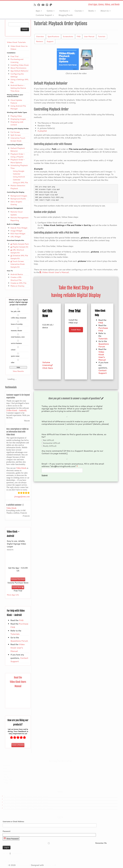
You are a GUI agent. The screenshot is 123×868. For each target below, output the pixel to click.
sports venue (15, 356)
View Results (18, 371)
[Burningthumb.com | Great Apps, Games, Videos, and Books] (14, 8)
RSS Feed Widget (18, 234)
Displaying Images (18, 119)
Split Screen (16, 135)
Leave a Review (18, 745)
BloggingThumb (66, 15)
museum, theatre (17, 331)
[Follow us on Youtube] (44, 5)
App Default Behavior (19, 71)
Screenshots (68, 37)
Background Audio (18, 199)
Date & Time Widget (19, 228)
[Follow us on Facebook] (40, 5)
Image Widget (16, 231)
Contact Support (103, 372)
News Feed (7, 771)
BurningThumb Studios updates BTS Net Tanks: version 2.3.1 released (29, 808)
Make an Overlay (17, 286)
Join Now (6, 854)
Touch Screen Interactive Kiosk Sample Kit (18, 264)
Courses (79, 11)
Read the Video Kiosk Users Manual (18, 682)
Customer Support (45, 15)
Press (5, 774)
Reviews (40, 41)
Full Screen (15, 132)
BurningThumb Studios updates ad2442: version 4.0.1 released (26, 805)
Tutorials (15, 634)
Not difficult (49, 442)
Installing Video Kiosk (20, 65)
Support (50, 41)
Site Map (6, 777)
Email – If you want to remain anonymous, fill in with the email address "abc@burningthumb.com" (73, 468)
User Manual (89, 37)
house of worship (17, 324)
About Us (105, 11)
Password (6, 831)
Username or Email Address (13, 821)
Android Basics (17, 274)
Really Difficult (50, 448)
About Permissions (18, 68)
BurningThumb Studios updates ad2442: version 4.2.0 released (26, 802)
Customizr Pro (49, 865)
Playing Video (16, 116)
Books (92, 11)
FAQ (21, 620)
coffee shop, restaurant (19, 318)
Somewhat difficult (52, 445)
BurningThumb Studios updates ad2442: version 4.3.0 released (26, 799)
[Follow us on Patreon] (52, 5)
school (13, 350)
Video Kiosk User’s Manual (18, 648)
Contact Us (7, 783)
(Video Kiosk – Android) (16, 410)
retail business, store (18, 337)
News (5, 768)
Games (51, 11)
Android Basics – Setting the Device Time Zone (18, 88)
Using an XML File (20, 182)
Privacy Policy (8, 780)
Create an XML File (18, 283)
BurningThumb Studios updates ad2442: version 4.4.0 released (26, 796)
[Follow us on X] (48, 5)
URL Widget (16, 237)
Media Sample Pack (20, 244)
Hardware (64, 11)
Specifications (53, 37)
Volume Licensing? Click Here (48, 365)
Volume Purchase (18, 579)
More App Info (13, 595)
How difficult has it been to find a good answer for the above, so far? (74, 438)
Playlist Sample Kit (19, 247)
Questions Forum (19, 641)
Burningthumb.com (23, 865)
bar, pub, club (15, 311)
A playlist (42, 131)
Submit (45, 478)
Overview (40, 37)
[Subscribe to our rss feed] (36, 5)
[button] (76, 59)
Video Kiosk (21, 468)
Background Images (19, 196)
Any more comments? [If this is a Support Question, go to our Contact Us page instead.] (72, 454)
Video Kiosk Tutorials (16, 42)
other (13, 362)
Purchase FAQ (103, 329)
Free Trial (14, 56)
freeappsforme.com (22, 497)
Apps (39, 11)
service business (16, 343)
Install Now (18, 587)
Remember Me (55, 843)
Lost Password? (17, 854)
